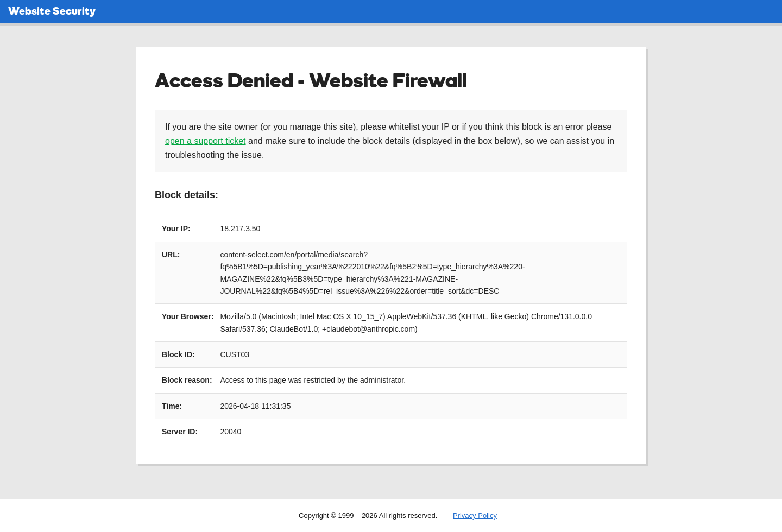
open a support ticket (206, 141)
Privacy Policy (475, 515)
